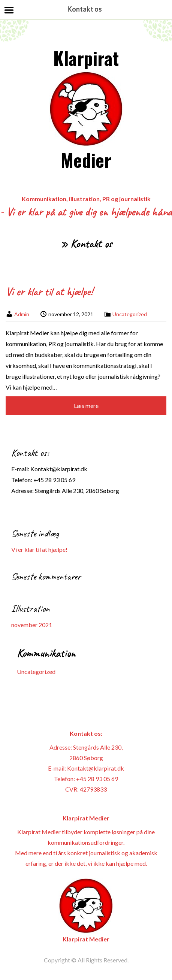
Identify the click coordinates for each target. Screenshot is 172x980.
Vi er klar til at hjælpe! (49, 291)
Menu (9, 10)
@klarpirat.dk (70, 469)
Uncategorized (130, 314)
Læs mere (86, 406)
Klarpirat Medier (86, 109)
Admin (22, 314)
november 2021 (32, 625)
